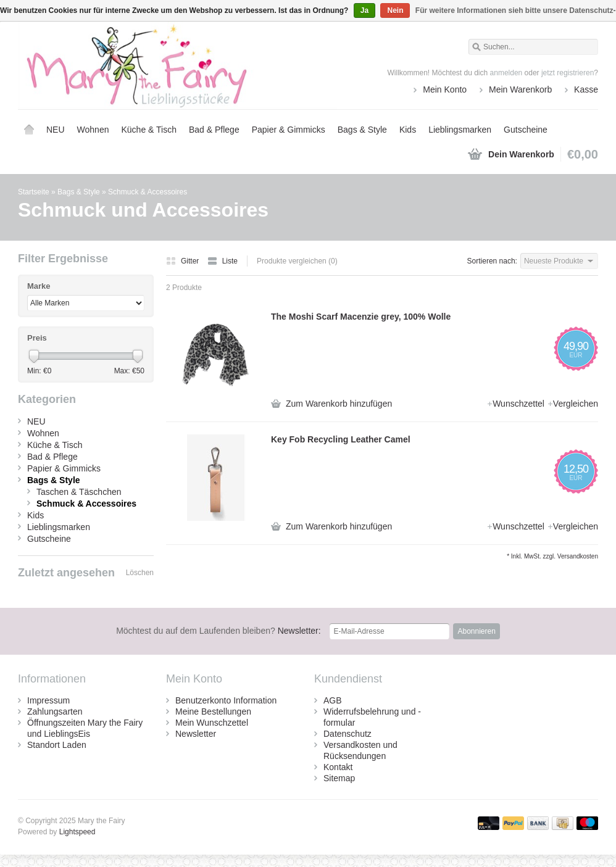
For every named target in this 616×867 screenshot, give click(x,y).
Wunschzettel (517, 404)
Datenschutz (348, 734)
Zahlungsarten (55, 711)
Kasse (586, 89)
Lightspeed (77, 832)
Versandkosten (578, 556)
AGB (333, 700)
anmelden (506, 73)
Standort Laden (57, 745)
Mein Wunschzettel (212, 723)
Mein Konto (445, 89)
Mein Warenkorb (520, 89)
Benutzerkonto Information (226, 700)
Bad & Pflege (214, 130)
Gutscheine (526, 130)
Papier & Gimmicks (289, 130)
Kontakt (338, 767)
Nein (395, 10)
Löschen (140, 573)
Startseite (29, 130)
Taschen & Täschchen (79, 492)
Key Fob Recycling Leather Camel (341, 439)
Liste (223, 261)
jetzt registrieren (568, 73)
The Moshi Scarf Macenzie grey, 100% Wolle (361, 317)
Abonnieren (476, 631)
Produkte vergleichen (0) (297, 261)
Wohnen (93, 130)
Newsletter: (219, 631)
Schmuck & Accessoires (148, 192)
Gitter (184, 261)
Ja (364, 10)
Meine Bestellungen (213, 711)
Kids (408, 130)
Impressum (48, 700)
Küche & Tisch (149, 130)
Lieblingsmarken (460, 130)
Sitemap (339, 778)
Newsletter (196, 734)
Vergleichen (572, 404)
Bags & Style (362, 130)
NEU (56, 130)
